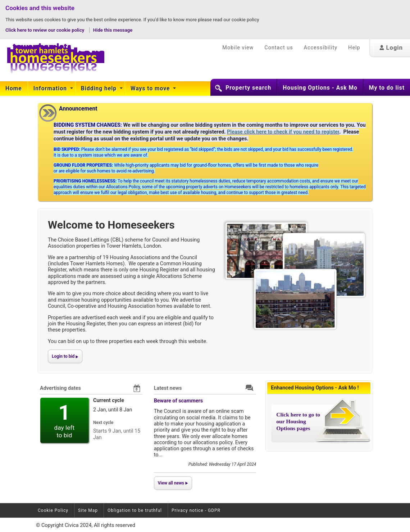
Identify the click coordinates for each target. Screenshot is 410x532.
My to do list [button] (387, 88)
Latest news (168, 388)
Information (51, 89)
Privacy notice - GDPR (196, 510)
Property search (248, 88)
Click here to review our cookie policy (45, 30)
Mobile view (238, 48)
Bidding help (100, 89)
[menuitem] (14, 89)
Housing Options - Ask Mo (320, 88)
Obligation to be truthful (135, 510)
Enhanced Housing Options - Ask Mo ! (315, 388)
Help (354, 48)
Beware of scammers (179, 401)
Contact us (279, 48)
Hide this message (113, 30)
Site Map (88, 510)
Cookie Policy (53, 510)
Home (14, 89)
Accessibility (321, 48)
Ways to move (151, 89)
